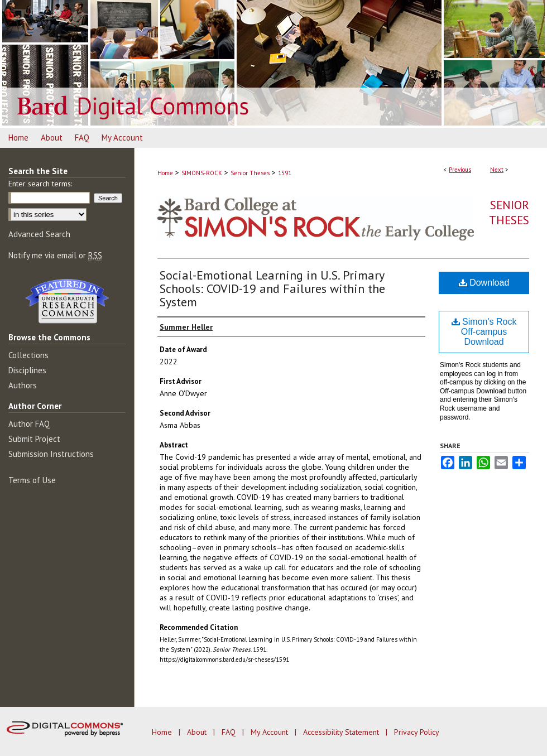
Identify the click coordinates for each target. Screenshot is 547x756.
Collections (28, 355)
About (198, 732)
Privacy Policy (417, 732)
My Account (270, 732)
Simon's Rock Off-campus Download (484, 332)
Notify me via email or (55, 255)
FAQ (230, 732)
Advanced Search (39, 234)
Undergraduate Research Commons (67, 301)
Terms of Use (32, 480)
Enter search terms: (40, 184)
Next (497, 170)
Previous (460, 170)
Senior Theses (250, 173)
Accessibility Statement (342, 732)
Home (165, 173)
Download (484, 283)
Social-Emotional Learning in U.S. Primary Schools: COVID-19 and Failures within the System (272, 288)
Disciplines (27, 370)
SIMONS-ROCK (202, 173)
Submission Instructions (51, 454)
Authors (23, 385)
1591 (285, 173)
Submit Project (34, 439)
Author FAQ (29, 424)
